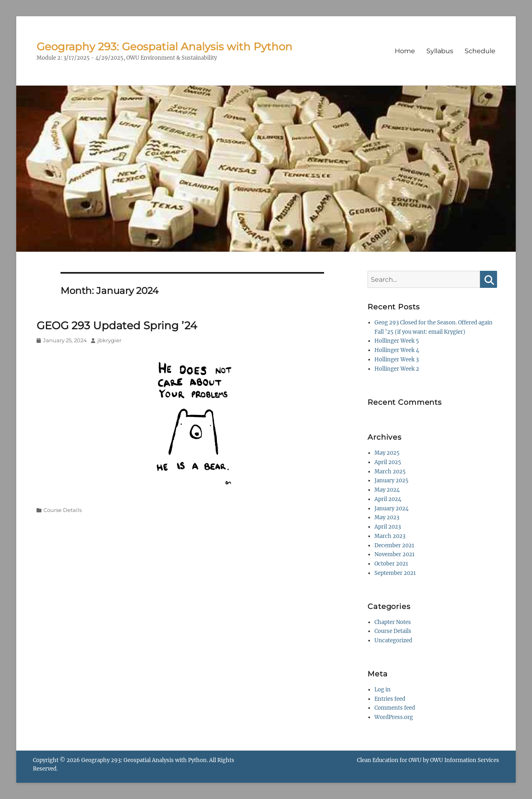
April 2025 (388, 462)
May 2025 (387, 453)
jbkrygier (109, 340)
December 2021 (394, 545)
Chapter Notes (393, 622)
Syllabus (440, 51)
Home (405, 51)
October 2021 (391, 564)
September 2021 (395, 573)
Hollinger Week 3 (397, 360)
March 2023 (390, 536)
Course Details (63, 510)
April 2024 (388, 499)
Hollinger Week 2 (397, 369)
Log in (383, 690)
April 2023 (388, 527)
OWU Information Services (465, 760)
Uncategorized (393, 640)
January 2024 (391, 509)
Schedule (480, 51)
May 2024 (387, 490)
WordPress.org (394, 717)
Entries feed (390, 699)
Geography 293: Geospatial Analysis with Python (164, 47)
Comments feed (395, 708)
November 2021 (395, 554)
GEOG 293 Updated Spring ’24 (117, 326)
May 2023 (387, 517)
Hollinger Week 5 (397, 341)
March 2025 (390, 472)
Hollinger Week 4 (397, 350)
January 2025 (391, 480)
